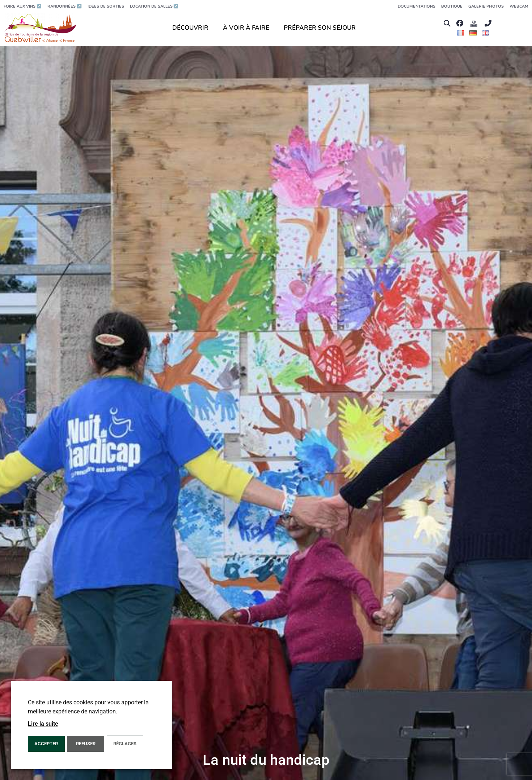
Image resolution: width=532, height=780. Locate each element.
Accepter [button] (46, 744)
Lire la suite (43, 724)
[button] (447, 23)
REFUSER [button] (86, 744)
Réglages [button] (125, 744)
